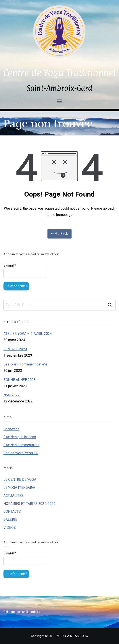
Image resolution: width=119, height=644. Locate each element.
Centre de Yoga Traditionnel (59, 73)
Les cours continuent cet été (25, 364)
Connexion (11, 429)
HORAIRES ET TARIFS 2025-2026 (29, 504)
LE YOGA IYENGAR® (19, 488)
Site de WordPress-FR (21, 453)
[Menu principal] (60, 101)
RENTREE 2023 (15, 349)
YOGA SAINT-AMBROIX (72, 636)
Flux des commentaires (21, 445)
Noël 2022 (11, 395)
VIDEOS (10, 528)
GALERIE (10, 520)
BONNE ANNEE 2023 (20, 380)
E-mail (10, 265)
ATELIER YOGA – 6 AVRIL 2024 (28, 334)
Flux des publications (20, 437)
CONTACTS (12, 512)
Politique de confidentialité (22, 612)
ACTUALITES (14, 496)
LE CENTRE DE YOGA (20, 480)
